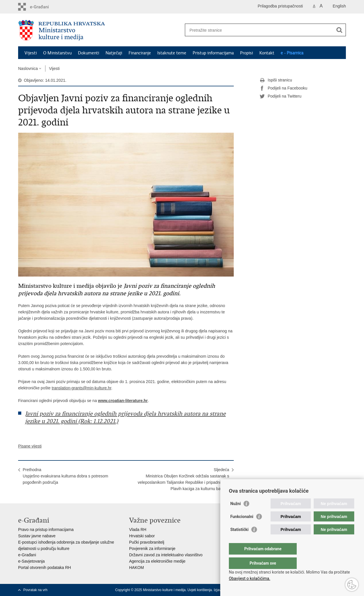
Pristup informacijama (213, 53)
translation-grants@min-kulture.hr (82, 388)
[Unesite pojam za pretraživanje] (259, 30)
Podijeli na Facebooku (283, 88)
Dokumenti (89, 53)
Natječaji (114, 53)
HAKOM (136, 568)
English (339, 6)
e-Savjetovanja (31, 561)
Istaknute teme (172, 53)
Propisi (247, 53)
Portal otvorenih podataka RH (45, 568)
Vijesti (31, 53)
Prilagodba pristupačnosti (280, 6)
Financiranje (140, 53)
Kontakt (267, 53)
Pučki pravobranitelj (147, 542)
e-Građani (27, 555)
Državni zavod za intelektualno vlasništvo (166, 555)
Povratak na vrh (35, 590)
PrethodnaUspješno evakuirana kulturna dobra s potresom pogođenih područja (65, 476)
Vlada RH (138, 530)
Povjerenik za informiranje (152, 549)
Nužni (235, 515)
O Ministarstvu (57, 53)
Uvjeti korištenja (200, 590)
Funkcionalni (242, 528)
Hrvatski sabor (142, 536)
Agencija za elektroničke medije (157, 561)
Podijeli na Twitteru (280, 96)
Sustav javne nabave (37, 536)
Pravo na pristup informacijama (46, 530)
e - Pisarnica (292, 53)
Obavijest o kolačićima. (250, 578)
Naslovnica (28, 68)
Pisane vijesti (30, 446)
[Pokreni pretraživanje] (339, 30)
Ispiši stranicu (276, 80)
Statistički (239, 541)
